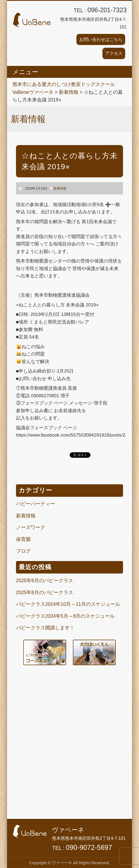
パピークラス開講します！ (45, 628)
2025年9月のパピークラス (45, 581)
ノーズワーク (31, 527)
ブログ (23, 551)
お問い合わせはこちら (101, 39)
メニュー (25, 72)
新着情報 (60, 188)
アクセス (114, 53)
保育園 (23, 539)
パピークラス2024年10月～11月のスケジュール (68, 604)
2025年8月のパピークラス (45, 592)
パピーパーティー (35, 504)
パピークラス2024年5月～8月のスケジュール (65, 616)
